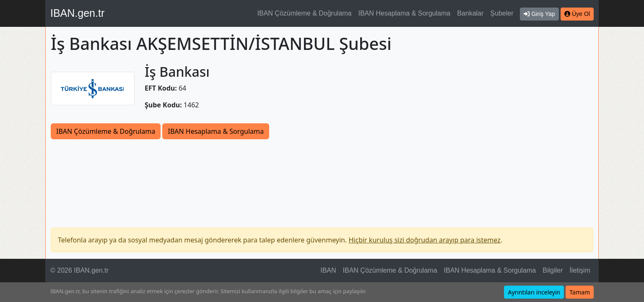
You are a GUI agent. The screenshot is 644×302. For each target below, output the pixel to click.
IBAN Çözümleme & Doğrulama (305, 13)
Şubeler (502, 13)
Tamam (580, 292)
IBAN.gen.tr (77, 13)
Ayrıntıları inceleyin (534, 292)
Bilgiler (553, 270)
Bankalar (470, 13)
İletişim (580, 270)
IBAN (328, 270)
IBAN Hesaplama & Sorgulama (405, 13)
